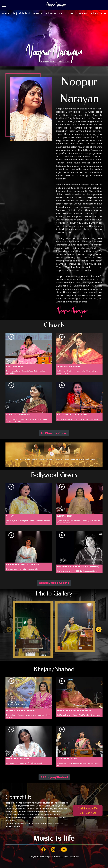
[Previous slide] (9, 630)
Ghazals (38, 13)
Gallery (94, 13)
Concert (82, 13)
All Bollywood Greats (54, 583)
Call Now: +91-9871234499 (88, 811)
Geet (72, 13)
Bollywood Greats (56, 13)
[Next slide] (99, 630)
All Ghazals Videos (54, 433)
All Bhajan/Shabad (54, 777)
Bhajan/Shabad (21, 13)
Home (5, 13)
